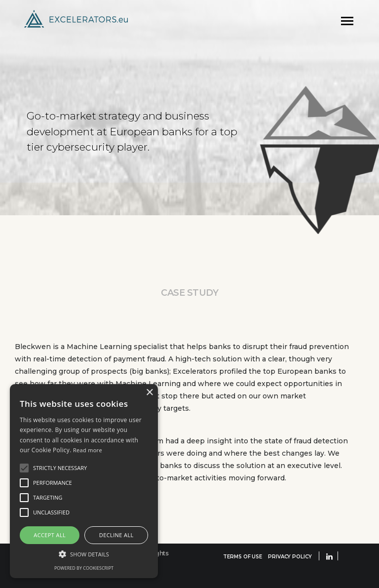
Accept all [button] (50, 535)
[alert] (84, 481)
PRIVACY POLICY (290, 557)
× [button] (149, 393)
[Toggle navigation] (347, 21)
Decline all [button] (116, 535)
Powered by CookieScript (84, 568)
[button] (84, 554)
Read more (88, 450)
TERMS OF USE (243, 557)
